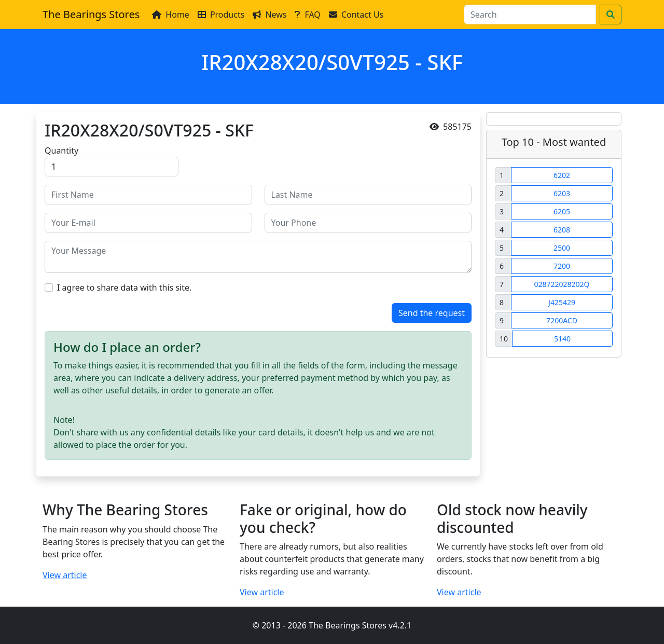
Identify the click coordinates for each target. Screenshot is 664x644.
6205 (562, 211)
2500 (562, 248)
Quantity (61, 150)
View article (65, 575)
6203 (562, 193)
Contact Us (356, 15)
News (269, 15)
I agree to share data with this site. (124, 287)
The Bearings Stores (91, 14)
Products (221, 15)
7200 (562, 266)
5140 (562, 339)
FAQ (307, 15)
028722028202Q (562, 284)
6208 (562, 230)
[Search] (530, 15)
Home (171, 15)
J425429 (562, 302)
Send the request (432, 313)
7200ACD (562, 320)
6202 (562, 175)
